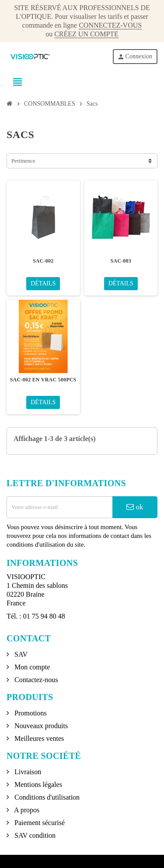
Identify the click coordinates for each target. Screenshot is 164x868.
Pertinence (23, 161)
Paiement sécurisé (39, 823)
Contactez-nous (35, 680)
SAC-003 (121, 261)
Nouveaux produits (40, 726)
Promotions (30, 713)
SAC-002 (43, 261)
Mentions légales (37, 784)
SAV (20, 654)
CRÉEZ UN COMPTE (86, 34)
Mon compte (31, 667)
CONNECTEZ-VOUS (110, 25)
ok (135, 507)
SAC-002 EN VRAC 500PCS (43, 380)
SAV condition (34, 835)
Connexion (135, 57)
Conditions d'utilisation (46, 797)
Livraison (27, 772)
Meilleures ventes (38, 738)
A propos (26, 810)
